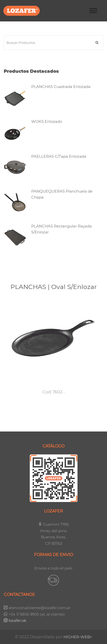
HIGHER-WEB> (78, 637)
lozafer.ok (15, 620)
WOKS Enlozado (47, 121)
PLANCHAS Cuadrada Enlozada (61, 87)
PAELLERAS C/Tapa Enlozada (59, 156)
